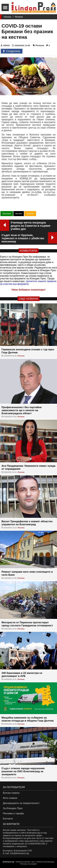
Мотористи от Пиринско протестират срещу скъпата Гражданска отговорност (27, 624)
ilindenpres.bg (8, 862)
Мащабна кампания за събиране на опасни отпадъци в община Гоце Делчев (28, 719)
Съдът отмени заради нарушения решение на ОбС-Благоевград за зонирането (23, 771)
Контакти (8, 819)
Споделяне (12, 51)
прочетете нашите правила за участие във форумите (28, 283)
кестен (19, 214)
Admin (5, 45)
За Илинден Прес (13, 808)
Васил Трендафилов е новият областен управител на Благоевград (27, 523)
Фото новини (10, 798)
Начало (8, 17)
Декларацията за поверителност (21, 803)
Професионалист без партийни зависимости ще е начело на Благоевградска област (22, 410)
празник (30, 214)
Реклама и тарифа (13, 813)
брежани (7, 214)
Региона (19, 17)
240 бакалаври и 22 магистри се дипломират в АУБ (22, 675)
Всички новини (11, 793)
